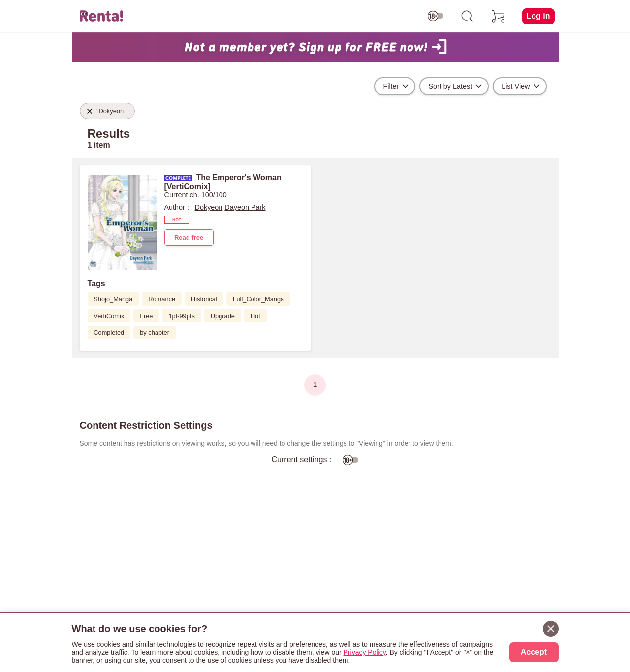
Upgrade (223, 316)
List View (516, 86)
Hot (255, 316)
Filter (391, 86)
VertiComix (109, 316)
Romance (162, 299)
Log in (538, 16)
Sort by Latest (450, 86)
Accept (534, 652)
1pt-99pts (181, 316)
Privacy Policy (365, 652)
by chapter (155, 333)
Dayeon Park (245, 207)
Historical (204, 299)
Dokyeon (209, 207)
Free (146, 316)
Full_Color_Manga (259, 299)
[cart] (499, 16)
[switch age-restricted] (436, 16)
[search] (467, 16)
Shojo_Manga (113, 299)
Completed (109, 333)
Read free (189, 238)
